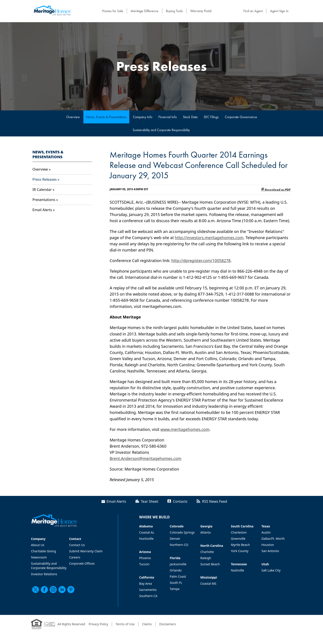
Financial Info (168, 117)
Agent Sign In (279, 11)
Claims (147, 624)
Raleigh (206, 558)
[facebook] (44, 590)
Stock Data (190, 117)
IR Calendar (42, 190)
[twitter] (36, 590)
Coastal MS (208, 584)
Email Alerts (42, 210)
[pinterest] (71, 590)
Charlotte (207, 552)
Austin (266, 532)
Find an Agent (253, 11)
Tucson (144, 564)
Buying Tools (174, 11)
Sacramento (148, 590)
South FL (176, 583)
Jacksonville (178, 564)
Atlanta (206, 532)
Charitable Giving (44, 551)
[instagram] (53, 590)
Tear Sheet (149, 501)
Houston (268, 545)
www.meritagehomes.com (185, 429)
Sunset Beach (210, 564)
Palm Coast (178, 576)
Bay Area (146, 584)
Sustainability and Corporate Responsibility (161, 130)
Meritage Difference (145, 11)
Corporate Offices (82, 563)
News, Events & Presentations (106, 117)
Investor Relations (44, 574)
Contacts (180, 501)
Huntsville (146, 539)
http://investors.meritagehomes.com (209, 238)
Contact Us (77, 545)
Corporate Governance (241, 117)
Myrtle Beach (240, 545)
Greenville (238, 539)
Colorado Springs (182, 532)
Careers (75, 557)
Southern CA (148, 596)
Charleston (239, 532)
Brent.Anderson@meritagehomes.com (146, 458)
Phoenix (145, 558)
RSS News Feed (215, 501)
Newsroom (39, 557)
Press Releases (45, 179)
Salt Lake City (271, 570)
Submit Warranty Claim (86, 551)
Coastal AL (147, 532)
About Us (38, 545)
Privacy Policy (98, 624)
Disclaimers (168, 624)
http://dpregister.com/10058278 (201, 261)
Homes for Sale (113, 11)
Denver (175, 539)
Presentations (44, 200)
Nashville (237, 570)
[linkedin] (62, 590)
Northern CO (179, 545)
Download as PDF (276, 190)
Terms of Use (125, 624)
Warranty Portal (201, 11)
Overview (73, 117)
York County (239, 551)
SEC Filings (211, 117)
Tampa (175, 589)
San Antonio (270, 551)
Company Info (143, 117)
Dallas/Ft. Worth (273, 539)
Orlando (176, 570)
